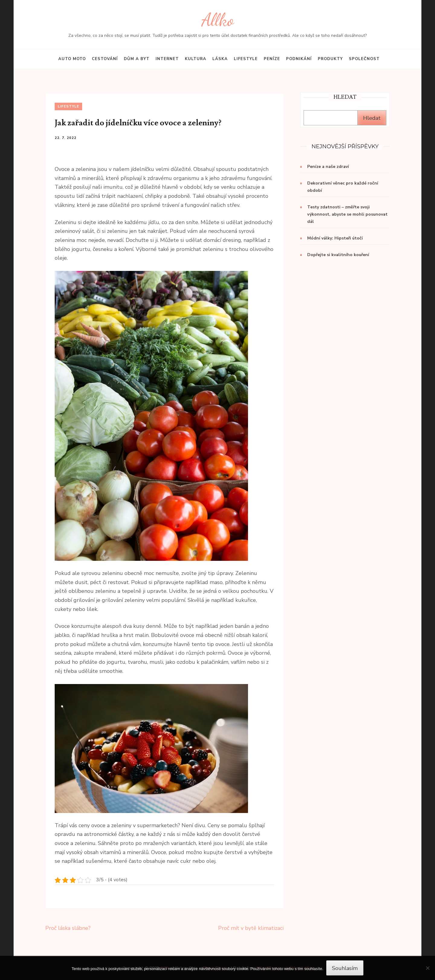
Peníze (272, 59)
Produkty (330, 59)
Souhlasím (345, 968)
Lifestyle (246, 59)
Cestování (105, 59)
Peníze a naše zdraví (328, 167)
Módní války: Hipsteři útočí (335, 238)
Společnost (364, 59)
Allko (218, 20)
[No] (427, 968)
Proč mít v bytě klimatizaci (251, 928)
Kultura (196, 59)
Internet (167, 59)
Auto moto (72, 59)
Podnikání (299, 59)
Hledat (372, 118)
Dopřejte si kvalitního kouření (338, 255)
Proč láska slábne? (68, 928)
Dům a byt (137, 59)
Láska (220, 59)
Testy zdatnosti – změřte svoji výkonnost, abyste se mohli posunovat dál (347, 214)
